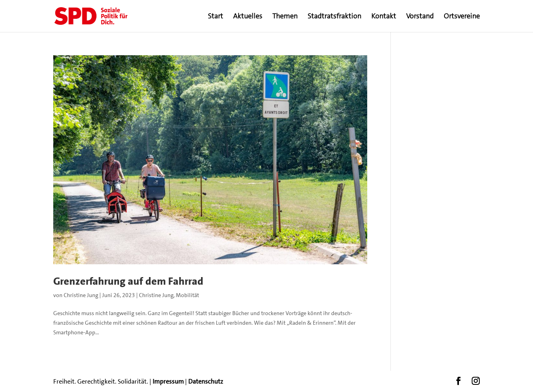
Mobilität (187, 295)
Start (215, 17)
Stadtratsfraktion (334, 17)
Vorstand (420, 17)
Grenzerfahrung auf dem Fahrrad (128, 281)
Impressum (168, 381)
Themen (285, 17)
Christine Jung (81, 295)
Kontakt (384, 17)
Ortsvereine (462, 17)
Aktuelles (248, 17)
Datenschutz (206, 381)
